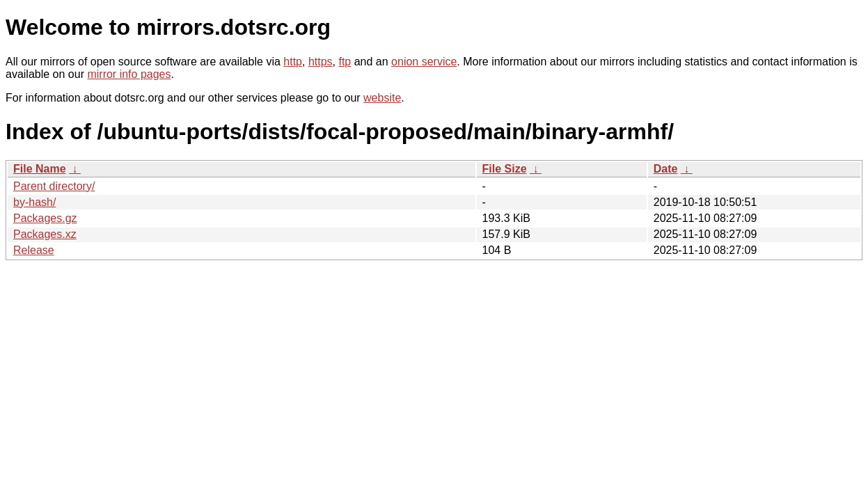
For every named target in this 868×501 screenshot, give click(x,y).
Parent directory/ (54, 186)
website (382, 98)
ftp (345, 62)
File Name (40, 169)
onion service (424, 62)
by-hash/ (34, 202)
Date (666, 169)
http (293, 62)
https (321, 62)
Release (34, 250)
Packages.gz (45, 218)
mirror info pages (129, 74)
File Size (505, 169)
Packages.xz (45, 234)
